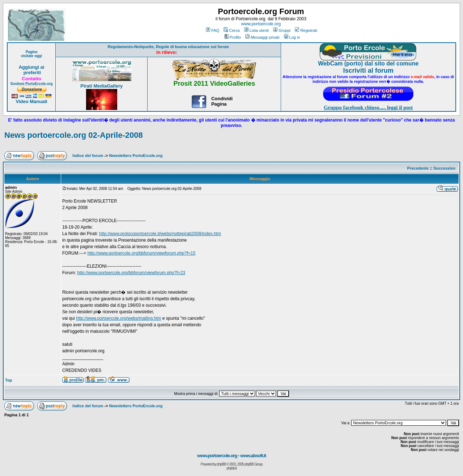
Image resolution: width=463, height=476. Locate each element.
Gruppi (282, 30)
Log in (292, 37)
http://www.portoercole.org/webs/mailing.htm (118, 318)
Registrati (306, 30)
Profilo (233, 37)
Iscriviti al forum (368, 71)
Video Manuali (31, 101)
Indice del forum (88, 156)
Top (9, 380)
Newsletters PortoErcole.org (136, 156)
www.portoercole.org (261, 24)
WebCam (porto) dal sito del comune (368, 63)
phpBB (221, 464)
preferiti (31, 73)
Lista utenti (256, 30)
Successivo (444, 168)
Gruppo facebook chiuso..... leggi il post (368, 107)
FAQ (213, 30)
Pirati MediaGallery (101, 86)
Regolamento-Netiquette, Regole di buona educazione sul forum (168, 47)
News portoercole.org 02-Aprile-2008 (74, 135)
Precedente (418, 168)
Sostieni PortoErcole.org (31, 84)
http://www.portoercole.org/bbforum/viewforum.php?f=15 (142, 253)
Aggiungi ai (32, 67)
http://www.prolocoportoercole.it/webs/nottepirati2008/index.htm (160, 234)
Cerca (231, 30)
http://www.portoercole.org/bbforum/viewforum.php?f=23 (131, 273)
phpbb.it (231, 468)
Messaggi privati (262, 37)
